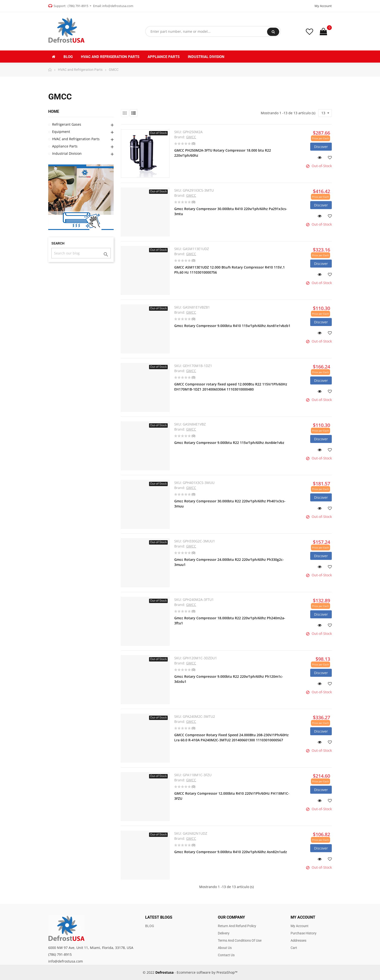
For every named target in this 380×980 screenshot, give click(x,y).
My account (300, 926)
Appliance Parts (65, 146)
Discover (321, 147)
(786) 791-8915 (78, 6)
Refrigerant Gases (67, 124)
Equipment (61, 132)
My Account (323, 6)
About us (225, 948)
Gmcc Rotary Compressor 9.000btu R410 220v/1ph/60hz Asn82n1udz (231, 852)
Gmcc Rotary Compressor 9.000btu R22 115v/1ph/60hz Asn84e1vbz (229, 443)
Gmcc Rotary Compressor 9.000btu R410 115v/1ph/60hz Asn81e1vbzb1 (232, 326)
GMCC (191, 137)
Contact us (226, 955)
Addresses (298, 940)
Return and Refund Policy (237, 926)
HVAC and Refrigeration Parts (76, 139)
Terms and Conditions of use (240, 940)
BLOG (150, 926)
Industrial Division (67, 153)
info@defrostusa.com (118, 6)
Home (54, 111)
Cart (294, 948)
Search (273, 32)
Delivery (224, 933)
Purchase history (304, 933)
